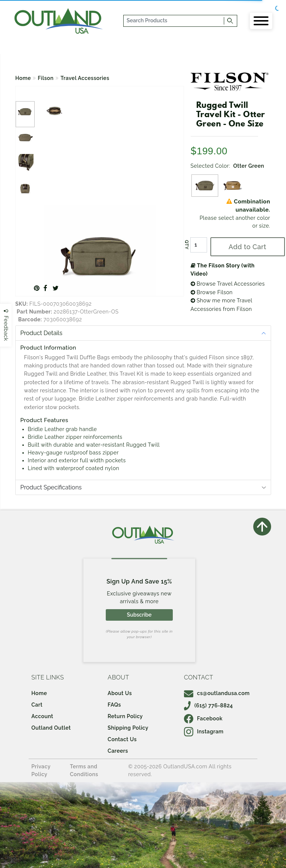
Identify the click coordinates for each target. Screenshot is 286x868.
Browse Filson (212, 292)
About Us (120, 693)
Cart (37, 705)
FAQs (114, 705)
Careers (118, 751)
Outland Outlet (51, 728)
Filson (46, 78)
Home (23, 78)
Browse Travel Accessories (228, 284)
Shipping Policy (128, 728)
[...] (174, 21)
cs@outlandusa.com (217, 693)
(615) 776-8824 (209, 705)
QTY (186, 245)
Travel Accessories (85, 78)
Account (42, 716)
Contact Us (122, 739)
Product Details (42, 333)
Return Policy (125, 716)
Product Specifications (51, 487)
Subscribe (139, 615)
